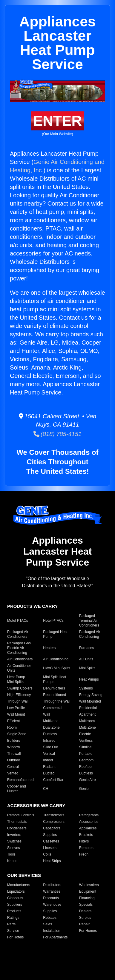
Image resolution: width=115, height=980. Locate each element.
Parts (11, 924)
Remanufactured (20, 780)
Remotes (86, 848)
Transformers (54, 815)
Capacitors (52, 828)
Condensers (17, 828)
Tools (11, 854)
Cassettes (51, 841)
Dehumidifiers (54, 688)
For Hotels (15, 937)
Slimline (85, 747)
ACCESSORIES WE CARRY (36, 805)
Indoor (48, 760)
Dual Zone (51, 727)
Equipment (88, 891)
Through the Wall (57, 701)
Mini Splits (87, 668)
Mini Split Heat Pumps (55, 679)
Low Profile (16, 708)
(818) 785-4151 (57, 434)
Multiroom (87, 721)
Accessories (89, 822)
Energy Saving (91, 695)
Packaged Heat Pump (55, 634)
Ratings (13, 918)
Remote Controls (21, 815)
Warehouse (52, 905)
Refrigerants (89, 815)
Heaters (49, 648)
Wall (46, 714)
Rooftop (85, 767)
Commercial (53, 708)
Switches (14, 841)
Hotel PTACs (53, 621)
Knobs (12, 861)
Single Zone (17, 734)
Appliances (88, 828)
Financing (87, 898)
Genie (84, 789)
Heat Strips (52, 861)
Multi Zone (88, 727)
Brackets (86, 835)
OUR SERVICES (24, 875)
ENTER (57, 121)
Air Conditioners (20, 659)
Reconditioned (55, 695)
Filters (84, 841)
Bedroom (86, 760)
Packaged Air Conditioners (18, 634)
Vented (13, 773)
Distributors (52, 885)
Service (13, 931)
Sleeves (14, 848)
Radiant (49, 767)
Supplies (50, 835)
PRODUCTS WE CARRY (32, 606)
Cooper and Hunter (17, 789)
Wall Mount (16, 714)
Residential (88, 708)
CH (46, 789)
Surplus (85, 918)
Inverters (14, 835)
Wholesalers (89, 885)
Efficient (13, 721)
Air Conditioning (56, 659)
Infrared (49, 741)
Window (14, 747)
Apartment (87, 714)
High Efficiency (19, 695)
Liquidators (16, 891)
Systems (86, 688)
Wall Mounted (90, 701)
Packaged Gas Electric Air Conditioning (19, 648)
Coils (47, 854)
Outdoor (14, 760)
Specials (86, 905)
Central (13, 767)
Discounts (51, 898)
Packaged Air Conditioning (90, 634)
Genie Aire (88, 780)
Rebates (50, 918)
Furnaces (87, 648)
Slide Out (50, 747)
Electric (85, 734)
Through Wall (18, 701)
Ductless (50, 734)
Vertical (49, 754)
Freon (84, 854)
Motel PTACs (18, 621)
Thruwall (14, 754)
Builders (14, 741)
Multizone (51, 721)
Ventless (86, 741)
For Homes (88, 931)
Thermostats (17, 822)
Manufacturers (19, 885)
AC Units (86, 659)
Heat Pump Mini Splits (16, 679)
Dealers (85, 911)
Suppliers (15, 905)
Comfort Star (53, 780)
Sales (47, 924)
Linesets (50, 848)
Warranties (52, 891)
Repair (84, 924)
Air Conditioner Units (19, 668)
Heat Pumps (89, 679)
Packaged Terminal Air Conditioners (89, 621)
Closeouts (15, 898)
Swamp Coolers (20, 688)
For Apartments (55, 937)
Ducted (49, 773)
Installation (52, 931)
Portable (86, 754)
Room (12, 727)
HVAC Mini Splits (56, 668)
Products (14, 911)
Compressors (54, 822)
